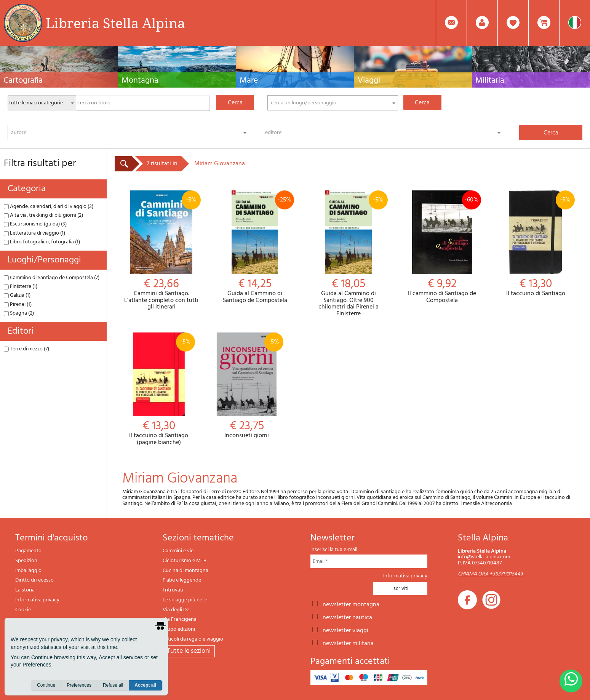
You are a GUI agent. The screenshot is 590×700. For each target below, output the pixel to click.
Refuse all (113, 685)
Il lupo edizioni (179, 629)
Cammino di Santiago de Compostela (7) (52, 278)
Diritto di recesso (34, 580)
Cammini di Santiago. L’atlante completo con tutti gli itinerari (161, 251)
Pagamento (28, 551)
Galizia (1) (17, 295)
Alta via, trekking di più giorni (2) (43, 215)
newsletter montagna (351, 604)
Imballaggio (28, 571)
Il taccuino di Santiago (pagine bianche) (159, 389)
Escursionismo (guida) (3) (35, 224)
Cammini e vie (178, 551)
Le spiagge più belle (185, 600)
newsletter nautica (347, 617)
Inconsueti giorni (247, 386)
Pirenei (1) (18, 304)
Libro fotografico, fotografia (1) (42, 242)
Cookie (23, 610)
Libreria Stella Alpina (115, 23)
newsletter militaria (348, 643)
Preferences (79, 685)
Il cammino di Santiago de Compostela (442, 247)
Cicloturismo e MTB (185, 561)
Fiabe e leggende (182, 580)
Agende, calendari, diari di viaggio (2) (49, 207)
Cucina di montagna (185, 571)
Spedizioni (27, 561)
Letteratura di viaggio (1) (34, 233)
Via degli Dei (177, 610)
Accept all (145, 685)
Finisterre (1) (21, 287)
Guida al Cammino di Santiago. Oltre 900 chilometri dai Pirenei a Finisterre (349, 254)
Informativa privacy (37, 600)
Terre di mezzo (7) (26, 349)
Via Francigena (180, 619)
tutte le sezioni (189, 651)
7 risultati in (162, 164)
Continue (46, 685)
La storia (25, 590)
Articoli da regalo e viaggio (193, 639)
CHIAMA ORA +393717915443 (490, 574)
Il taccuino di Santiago (536, 244)
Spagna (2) (19, 313)
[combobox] (333, 103)
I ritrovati (173, 590)
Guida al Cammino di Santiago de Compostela (255, 247)
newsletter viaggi (345, 630)
